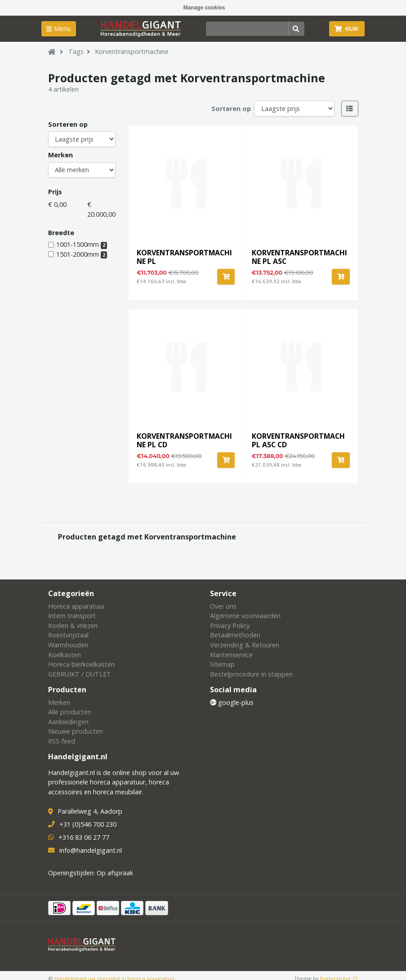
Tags (76, 51)
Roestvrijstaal (68, 635)
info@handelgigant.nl (91, 850)
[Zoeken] (247, 29)
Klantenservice (231, 655)
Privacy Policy (230, 626)
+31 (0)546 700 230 (88, 824)
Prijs (55, 192)
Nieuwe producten (76, 731)
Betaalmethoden (235, 635)
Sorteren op (231, 109)
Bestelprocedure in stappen (251, 674)
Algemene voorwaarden (245, 616)
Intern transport (72, 616)
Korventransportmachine (132, 51)
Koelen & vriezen (73, 626)
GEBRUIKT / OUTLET (80, 674)
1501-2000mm (82, 254)
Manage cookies (204, 8)
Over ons (223, 606)
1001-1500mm (82, 244)
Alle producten (70, 712)
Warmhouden (68, 645)
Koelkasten (65, 655)
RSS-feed (62, 741)
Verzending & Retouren (245, 645)
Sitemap (222, 664)
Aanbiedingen (68, 722)
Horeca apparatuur (76, 606)
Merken (60, 155)
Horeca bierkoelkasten (81, 664)
